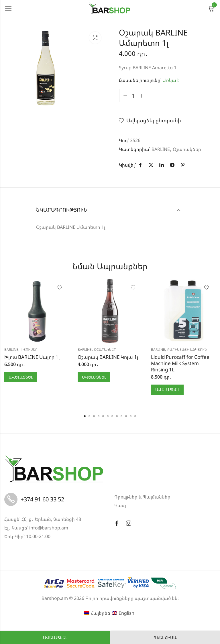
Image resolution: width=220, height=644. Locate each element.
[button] (85, 416)
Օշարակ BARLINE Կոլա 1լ (108, 357)
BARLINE (161, 149)
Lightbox (95, 38)
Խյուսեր (29, 349)
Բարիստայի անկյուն (187, 349)
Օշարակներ (187, 149)
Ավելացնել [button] (21, 377)
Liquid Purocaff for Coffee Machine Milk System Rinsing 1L (180, 363)
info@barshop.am (49, 528)
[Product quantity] (133, 95)
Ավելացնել (55, 638)
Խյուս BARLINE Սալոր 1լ (32, 357)
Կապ (120, 505)
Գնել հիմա (165, 638)
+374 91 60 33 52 (42, 499)
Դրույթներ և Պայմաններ (142, 497)
